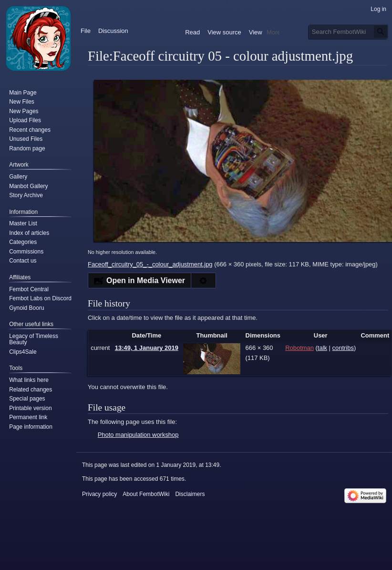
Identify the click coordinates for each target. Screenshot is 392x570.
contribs (343, 348)
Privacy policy (99, 494)
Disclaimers (190, 494)
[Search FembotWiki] (349, 32)
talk (322, 348)
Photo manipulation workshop (138, 435)
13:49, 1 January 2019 (147, 348)
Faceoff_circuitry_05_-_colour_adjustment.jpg (150, 264)
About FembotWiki (146, 494)
